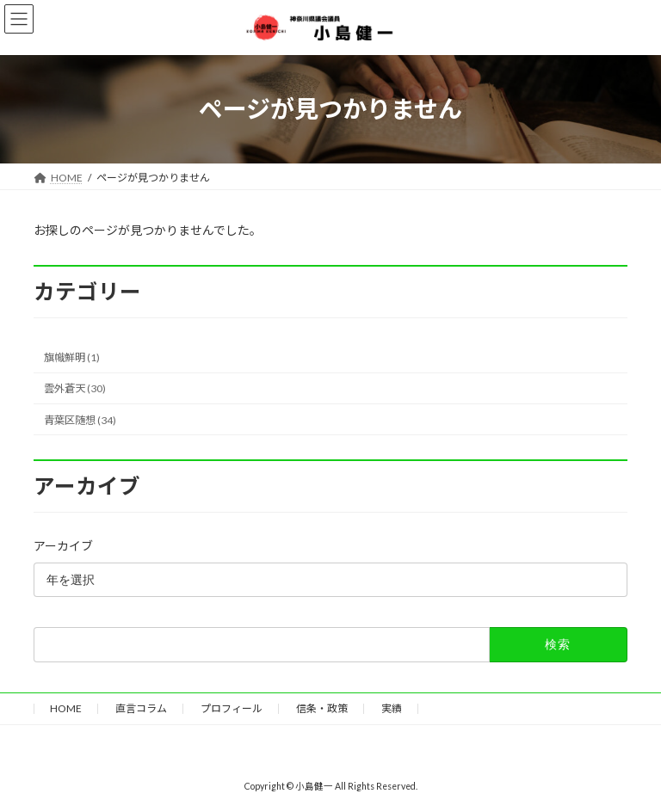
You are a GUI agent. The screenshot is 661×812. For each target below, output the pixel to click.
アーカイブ (63, 546)
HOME (66, 708)
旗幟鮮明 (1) (72, 357)
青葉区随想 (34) (80, 419)
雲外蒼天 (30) (75, 388)
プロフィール (232, 708)
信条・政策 (322, 708)
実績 (392, 708)
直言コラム (141, 708)
